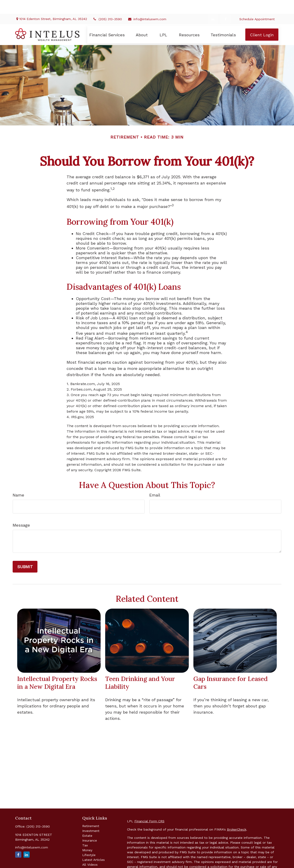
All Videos (90, 851)
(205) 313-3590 (107, 5)
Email (155, 481)
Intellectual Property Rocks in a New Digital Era (57, 669)
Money (87, 836)
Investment (91, 817)
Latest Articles (93, 846)
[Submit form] (25, 553)
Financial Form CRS (149, 807)
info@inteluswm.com (147, 5)
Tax (85, 831)
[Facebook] (225, 5)
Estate (87, 822)
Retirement (91, 812)
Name (18, 481)
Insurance (90, 827)
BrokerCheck (237, 816)
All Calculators (93, 856)
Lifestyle (89, 841)
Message (21, 511)
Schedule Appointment (257, 5)
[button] (107, 21)
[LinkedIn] (213, 5)
